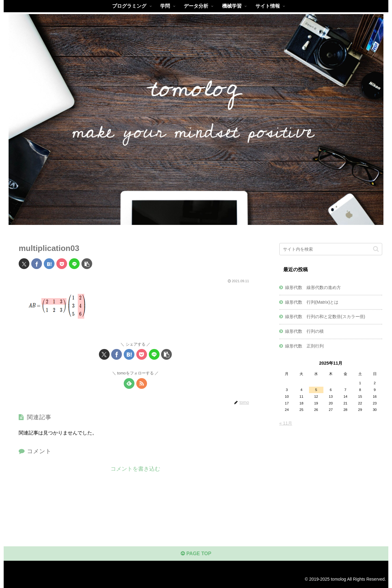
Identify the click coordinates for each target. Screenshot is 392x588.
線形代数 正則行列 (304, 346)
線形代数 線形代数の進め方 (313, 287)
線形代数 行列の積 (304, 331)
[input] (331, 249)
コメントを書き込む (135, 469)
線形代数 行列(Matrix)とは (312, 302)
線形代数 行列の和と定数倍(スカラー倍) (325, 317)
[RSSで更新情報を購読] (142, 383)
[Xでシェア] (24, 264)
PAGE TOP (196, 554)
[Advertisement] (331, 476)
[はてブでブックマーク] (49, 264)
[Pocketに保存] (62, 264)
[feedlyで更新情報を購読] (129, 383)
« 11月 (286, 423)
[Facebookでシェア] (37, 264)
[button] (87, 264)
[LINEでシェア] (74, 264)
